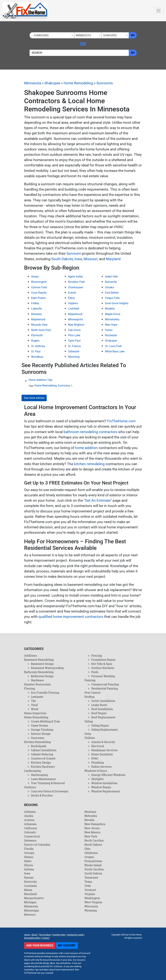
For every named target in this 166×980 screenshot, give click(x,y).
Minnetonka (112, 319)
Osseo (109, 330)
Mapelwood (75, 314)
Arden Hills (111, 277)
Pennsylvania (93, 861)
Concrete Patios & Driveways (50, 791)
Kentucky (30, 882)
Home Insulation (102, 754)
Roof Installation (102, 709)
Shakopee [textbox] (110, 35)
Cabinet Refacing (42, 754)
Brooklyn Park (76, 282)
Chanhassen (76, 287)
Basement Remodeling (39, 660)
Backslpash (39, 746)
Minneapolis (75, 319)
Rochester (111, 335)
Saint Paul (74, 341)
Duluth (72, 293)
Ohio (87, 849)
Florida (29, 849)
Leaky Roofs (99, 705)
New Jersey (92, 828)
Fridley (35, 303)
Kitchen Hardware (43, 767)
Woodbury (37, 357)
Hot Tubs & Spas (102, 664)
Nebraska (91, 816)
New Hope (111, 325)
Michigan (30, 902)
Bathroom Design (42, 676)
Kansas (29, 877)
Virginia (90, 894)
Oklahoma (91, 853)
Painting (90, 680)
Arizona (29, 820)
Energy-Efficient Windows (108, 775)
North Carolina (94, 840)
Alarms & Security (103, 742)
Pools (95, 672)
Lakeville (36, 309)
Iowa (78, 259)
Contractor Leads (75, 935)
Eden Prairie (38, 298)
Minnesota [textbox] (83, 35)
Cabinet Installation (44, 750)
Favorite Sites (59, 935)
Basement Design (42, 664)
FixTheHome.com (121, 421)
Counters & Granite (43, 758)
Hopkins (73, 303)
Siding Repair (100, 725)
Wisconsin (91, 906)
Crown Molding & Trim (45, 721)
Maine (28, 890)
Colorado (30, 832)
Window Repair (101, 787)
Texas (88, 882)
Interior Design (41, 734)
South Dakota (62, 259)
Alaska (29, 816)
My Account (67, 945)
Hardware (37, 680)
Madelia (110, 309)
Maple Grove (113, 314)
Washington (92, 898)
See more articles (34, 398)
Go (133, 35)
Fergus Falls (112, 298)
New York (91, 836)
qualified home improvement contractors (71, 617)
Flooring (30, 688)
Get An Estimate (98, 500)
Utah (88, 886)
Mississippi (32, 910)
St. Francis (74, 346)
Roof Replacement (103, 717)
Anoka (35, 277)
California (31, 828)
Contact (46, 938)
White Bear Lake (115, 351)
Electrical (98, 746)
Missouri (91, 259)
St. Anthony (38, 346)
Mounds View (39, 325)
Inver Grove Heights (117, 303)
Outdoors (30, 787)
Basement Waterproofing (47, 668)
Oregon (89, 857)
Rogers (35, 341)
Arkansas (30, 824)
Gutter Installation (103, 701)
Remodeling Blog (32, 938)
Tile (33, 701)
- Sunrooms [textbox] (40, 35)
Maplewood (38, 319)
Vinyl (34, 705)
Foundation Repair (104, 660)
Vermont (90, 890)
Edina (71, 298)
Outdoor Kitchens (103, 668)
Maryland (113, 259)
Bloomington (39, 282)
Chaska (109, 287)
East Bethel (112, 293)
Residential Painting (105, 688)
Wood (35, 709)
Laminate (37, 697)
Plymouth (37, 335)
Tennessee (91, 877)
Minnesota (33, 83)
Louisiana (30, 886)
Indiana (29, 869)
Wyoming (74, 357)
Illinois (29, 865)
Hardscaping (39, 775)
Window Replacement (106, 791)
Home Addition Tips (41, 380)
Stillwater (74, 351)
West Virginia (93, 902)
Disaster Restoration (37, 684)
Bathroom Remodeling (39, 672)
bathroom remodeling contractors (90, 432)
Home (27, 935)
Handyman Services (104, 750)
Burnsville (111, 282)
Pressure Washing (103, 676)
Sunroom (74, 253)
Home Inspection (35, 713)
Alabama (30, 812)
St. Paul (36, 351)
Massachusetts (34, 898)
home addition (86, 448)
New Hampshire (95, 824)
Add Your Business (40, 945)
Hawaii (29, 857)
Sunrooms (105, 83)
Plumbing (98, 762)
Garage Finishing (42, 730)
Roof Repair (99, 713)
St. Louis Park (113, 346)
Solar (88, 734)
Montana (90, 812)
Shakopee (52, 83)
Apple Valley (75, 277)
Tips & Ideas (45, 935)
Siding (89, 721)
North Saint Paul (41, 330)
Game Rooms (39, 725)
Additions (31, 655)
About (34, 935)
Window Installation (104, 783)
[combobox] (52, 35)
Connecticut (32, 836)
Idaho (28, 861)
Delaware (30, 840)
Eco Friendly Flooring (45, 692)
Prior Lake (74, 335)
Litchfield (74, 309)
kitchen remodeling (89, 464)
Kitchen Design (41, 762)
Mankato (36, 314)
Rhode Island (93, 865)
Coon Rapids (39, 293)
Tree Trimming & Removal (48, 783)
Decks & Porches (42, 795)
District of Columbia (37, 845)
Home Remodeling (78, 83)
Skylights (97, 779)
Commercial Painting (105, 684)
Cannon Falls (39, 287)
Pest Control (92, 692)
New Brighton (76, 325)
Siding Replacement (105, 730)
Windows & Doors (96, 771)
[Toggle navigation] (158, 11)
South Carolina (94, 869)
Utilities (90, 738)
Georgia (29, 853)
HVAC (95, 758)
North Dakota (93, 845)
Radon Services (101, 767)
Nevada (89, 820)
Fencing (97, 655)
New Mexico (92, 832)
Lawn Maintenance (43, 779)
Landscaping (32, 771)
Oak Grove (74, 330)
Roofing (89, 697)
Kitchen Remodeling (37, 742)
